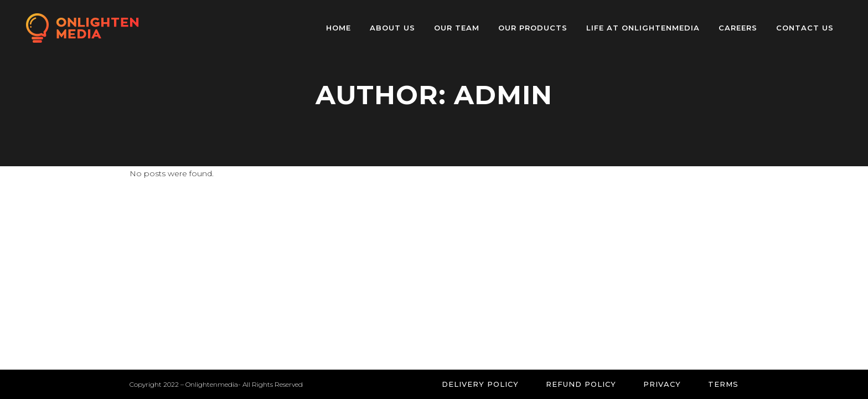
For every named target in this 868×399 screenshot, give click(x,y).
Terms (723, 384)
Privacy (662, 384)
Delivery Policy (480, 384)
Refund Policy (581, 384)
